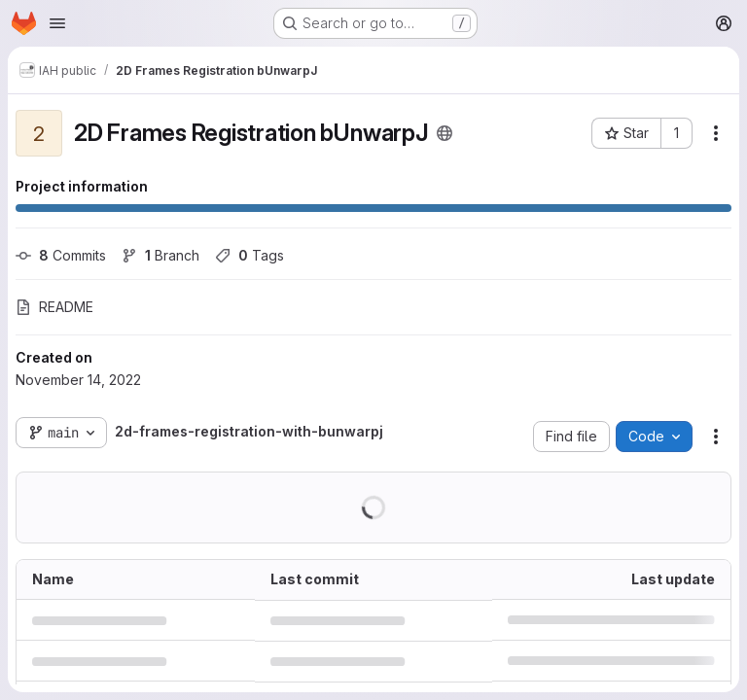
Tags (249, 255)
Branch (160, 255)
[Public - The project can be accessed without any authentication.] (445, 133)
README (54, 307)
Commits (61, 255)
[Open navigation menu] (57, 23)
